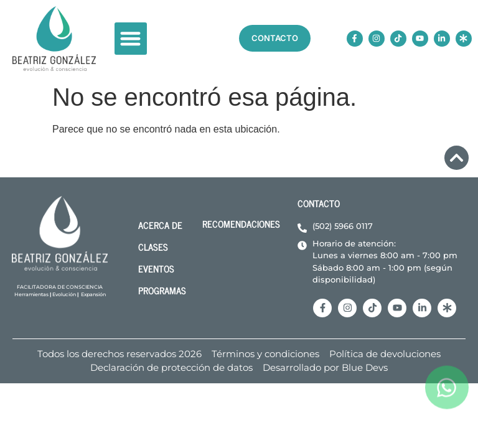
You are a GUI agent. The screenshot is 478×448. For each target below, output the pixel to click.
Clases (153, 247)
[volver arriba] (457, 158)
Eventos (156, 268)
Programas (162, 290)
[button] (131, 39)
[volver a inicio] (54, 39)
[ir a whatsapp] (447, 400)
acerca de (160, 225)
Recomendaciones (241, 224)
